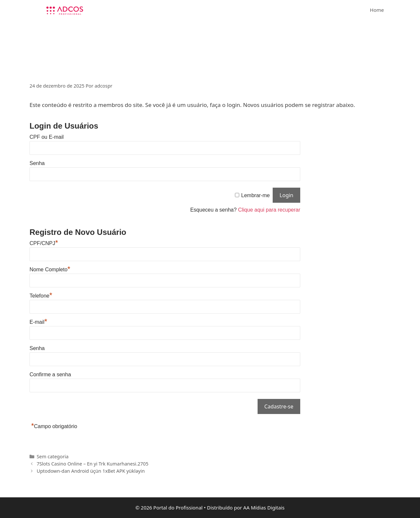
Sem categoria (53, 456)
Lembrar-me (255, 195)
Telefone (41, 296)
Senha (37, 163)
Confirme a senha (50, 374)
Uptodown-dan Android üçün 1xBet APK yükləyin (91, 471)
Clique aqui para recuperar (269, 210)
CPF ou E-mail (47, 137)
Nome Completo (50, 269)
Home (377, 10)
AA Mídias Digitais (264, 508)
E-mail (38, 322)
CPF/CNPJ (44, 243)
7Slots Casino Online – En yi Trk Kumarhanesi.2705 (93, 464)
